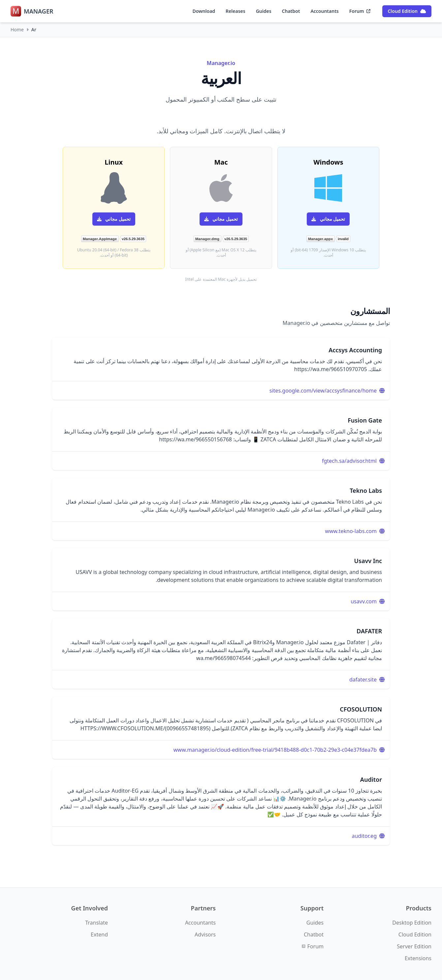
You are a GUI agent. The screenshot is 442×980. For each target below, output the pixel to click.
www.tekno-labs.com (351, 531)
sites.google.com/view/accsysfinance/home (323, 391)
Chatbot (291, 11)
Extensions (418, 958)
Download (204, 11)
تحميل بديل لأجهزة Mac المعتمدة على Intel (221, 279)
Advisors (205, 934)
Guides (264, 11)
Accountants (324, 11)
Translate (96, 923)
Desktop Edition (412, 923)
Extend (99, 934)
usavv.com (364, 601)
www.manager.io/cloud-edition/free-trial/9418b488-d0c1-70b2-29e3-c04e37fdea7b (275, 750)
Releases (236, 11)
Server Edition (414, 946)
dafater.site (363, 680)
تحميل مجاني (328, 219)
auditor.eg (364, 836)
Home (17, 30)
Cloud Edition (407, 11)
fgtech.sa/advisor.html (349, 461)
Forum (360, 11)
